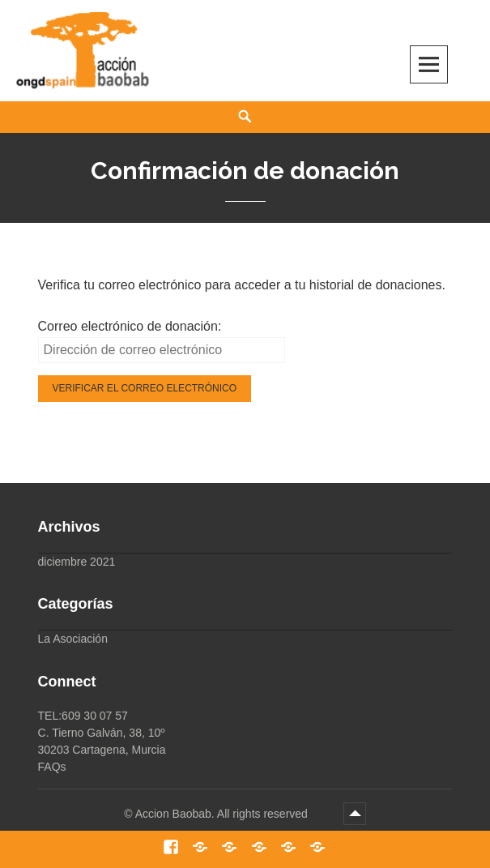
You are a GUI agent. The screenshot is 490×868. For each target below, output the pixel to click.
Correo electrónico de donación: (130, 326)
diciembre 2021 (77, 562)
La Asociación (73, 639)
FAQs (52, 767)
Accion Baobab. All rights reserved (223, 814)
